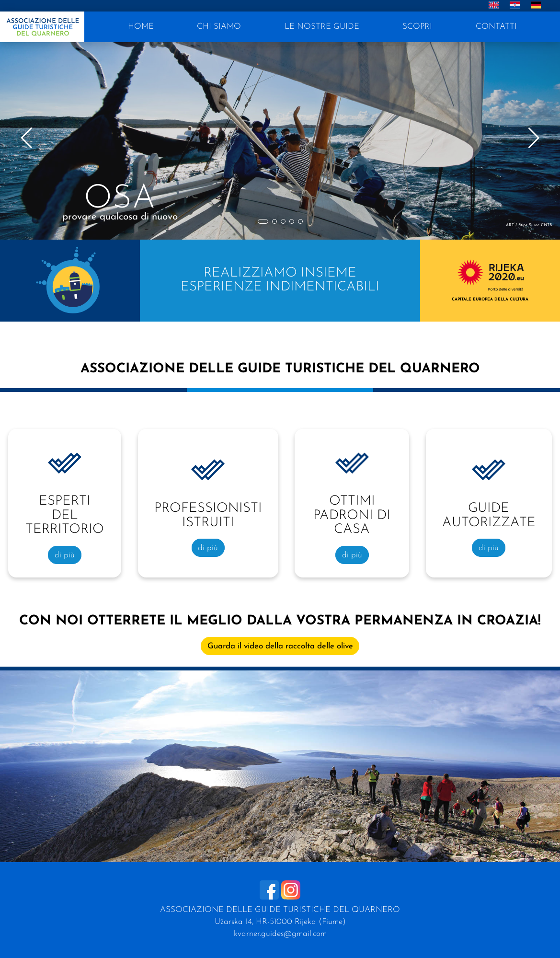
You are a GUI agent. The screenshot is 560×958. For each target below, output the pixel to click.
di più (65, 555)
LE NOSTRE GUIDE (322, 27)
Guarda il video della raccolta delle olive (280, 646)
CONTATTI (496, 27)
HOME (141, 27)
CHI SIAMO (219, 27)
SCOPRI (417, 27)
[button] (263, 221)
